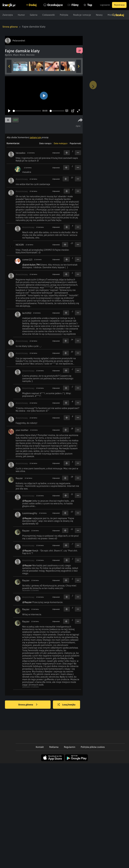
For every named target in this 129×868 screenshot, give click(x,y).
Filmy (80, 15)
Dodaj (35, 5)
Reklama (54, 747)
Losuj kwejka (69, 705)
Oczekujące (60, 15)
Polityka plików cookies (93, 747)
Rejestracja (118, 5)
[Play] (9, 111)
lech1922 (27, 313)
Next (79, 66)
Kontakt (40, 747)
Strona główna (11, 27)
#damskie (30, 55)
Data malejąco (61, 143)
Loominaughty (30, 513)
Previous (9, 66)
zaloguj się (35, 137)
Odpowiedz (56, 153)
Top (95, 15)
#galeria (9, 55)
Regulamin (70, 747)
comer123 (27, 259)
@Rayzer (27, 501)
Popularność (75, 143)
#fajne (16, 55)
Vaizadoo (21, 153)
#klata (22, 55)
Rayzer (19, 478)
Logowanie (101, 5)
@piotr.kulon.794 (31, 264)
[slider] (27, 111)
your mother (22, 430)
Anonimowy (22, 179)
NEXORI (20, 245)
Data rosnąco (45, 143)
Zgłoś (79, 126)
